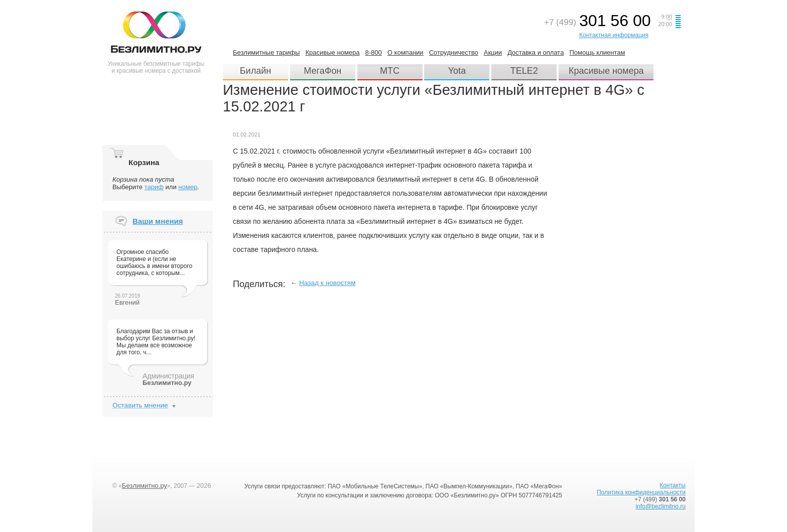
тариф (154, 187)
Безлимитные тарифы (266, 52)
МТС (390, 71)
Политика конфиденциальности (641, 492)
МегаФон (322, 71)
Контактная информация (614, 35)
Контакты (673, 485)
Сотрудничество (454, 52)
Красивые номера (332, 52)
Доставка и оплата (536, 52)
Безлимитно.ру (145, 486)
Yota (457, 71)
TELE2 (524, 71)
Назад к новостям (327, 283)
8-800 (374, 52)
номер (188, 187)
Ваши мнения (158, 221)
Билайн (255, 71)
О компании (406, 52)
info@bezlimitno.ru (661, 506)
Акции (493, 52)
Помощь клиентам (597, 52)
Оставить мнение (140, 405)
